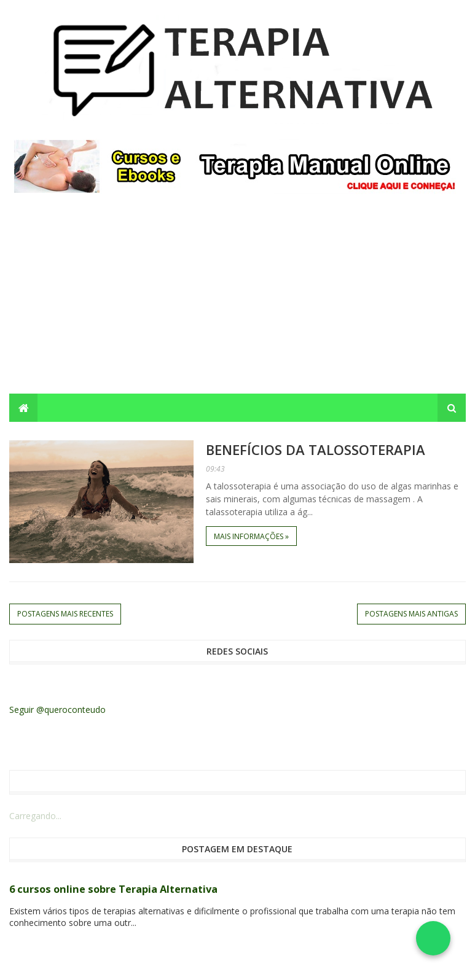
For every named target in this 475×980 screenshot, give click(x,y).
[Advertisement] (237, 301)
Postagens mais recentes (65, 614)
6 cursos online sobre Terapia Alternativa (113, 889)
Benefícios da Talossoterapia (316, 449)
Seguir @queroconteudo (57, 710)
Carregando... (35, 816)
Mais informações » (251, 536)
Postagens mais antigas (411, 614)
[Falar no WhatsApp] (433, 938)
